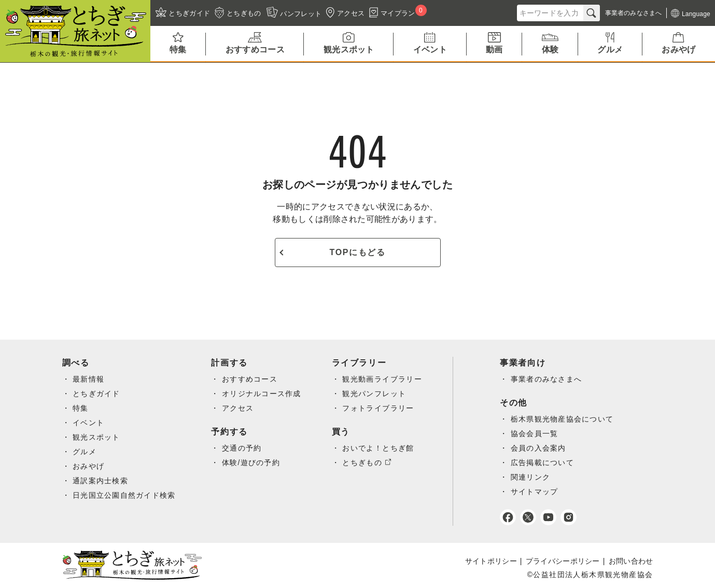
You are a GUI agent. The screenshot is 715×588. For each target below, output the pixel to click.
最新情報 (89, 379)
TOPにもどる (358, 252)
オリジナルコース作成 (263, 394)
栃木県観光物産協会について (565, 419)
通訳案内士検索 (101, 481)
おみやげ (89, 466)
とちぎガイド (96, 394)
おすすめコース (251, 379)
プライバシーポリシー (563, 561)
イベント (89, 423)
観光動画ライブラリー (384, 379)
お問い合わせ (631, 561)
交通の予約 (243, 448)
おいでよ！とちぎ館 (380, 448)
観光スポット (96, 437)
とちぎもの (364, 463)
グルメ (85, 452)
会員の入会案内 (541, 448)
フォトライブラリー (380, 408)
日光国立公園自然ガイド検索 (124, 495)
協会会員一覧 (537, 433)
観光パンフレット (376, 394)
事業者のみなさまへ (549, 379)
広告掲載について (545, 463)
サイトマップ (537, 492)
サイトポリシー (491, 561)
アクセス (239, 408)
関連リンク (533, 477)
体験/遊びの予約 (252, 463)
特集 (81, 408)
